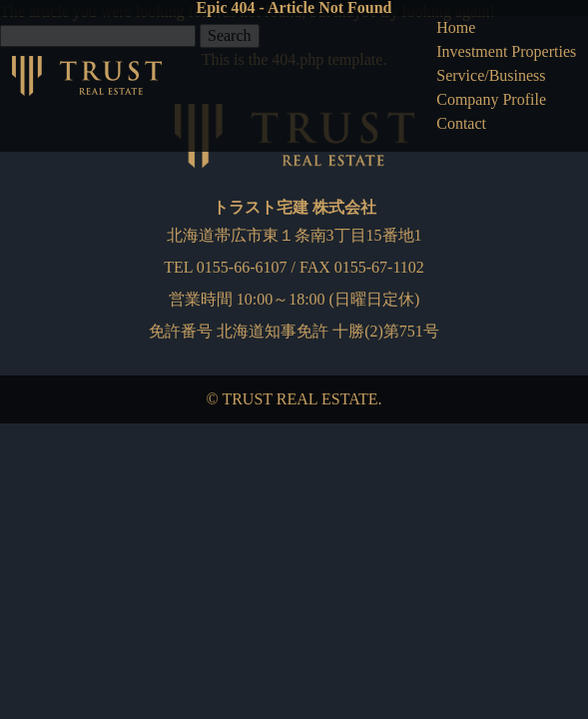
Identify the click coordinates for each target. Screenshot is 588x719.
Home (456, 27)
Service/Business (491, 75)
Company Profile (491, 99)
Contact (461, 123)
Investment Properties (506, 51)
